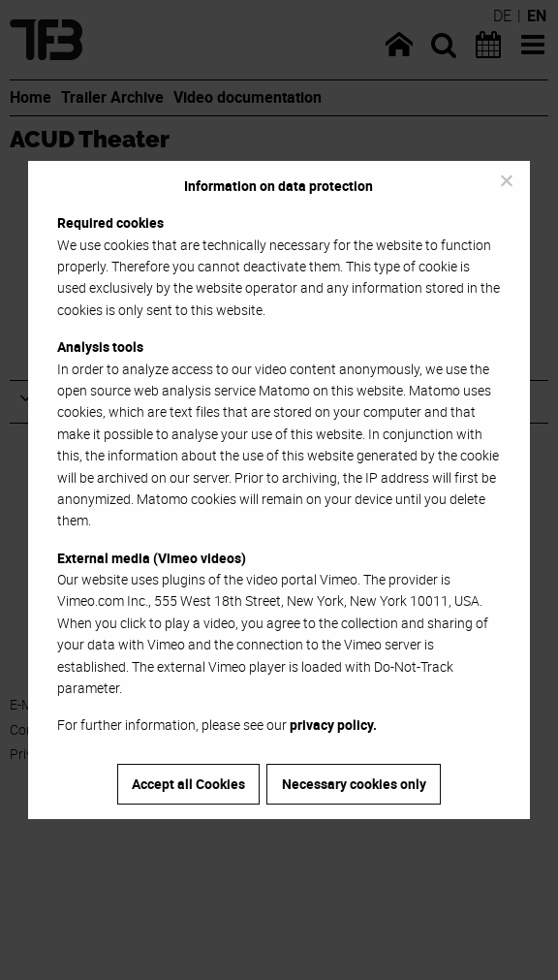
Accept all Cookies (188, 784)
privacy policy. (333, 725)
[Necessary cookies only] (506, 180)
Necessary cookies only (354, 784)
